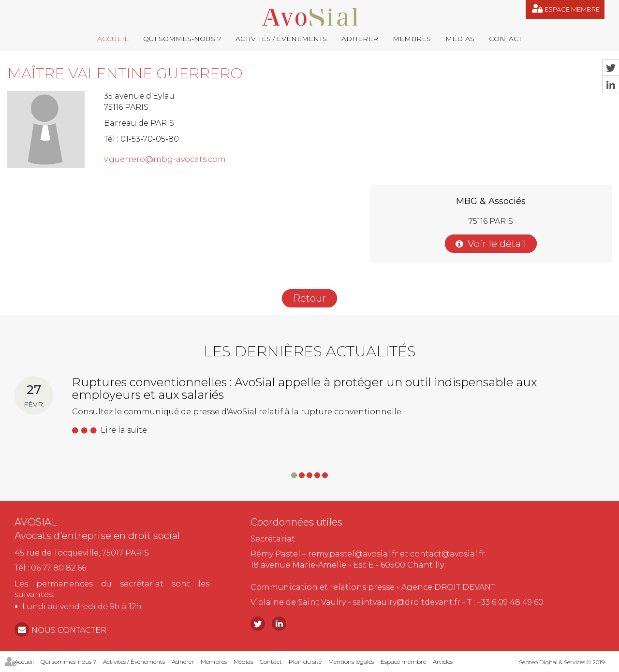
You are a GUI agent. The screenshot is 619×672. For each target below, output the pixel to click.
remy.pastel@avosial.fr (353, 554)
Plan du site (305, 662)
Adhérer (360, 39)
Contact (505, 39)
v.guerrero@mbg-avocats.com (165, 159)
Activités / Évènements (281, 39)
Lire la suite (124, 430)
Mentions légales (351, 662)
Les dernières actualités (310, 351)
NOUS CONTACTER (69, 630)
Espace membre (572, 9)
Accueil (113, 39)
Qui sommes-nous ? (182, 39)
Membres (412, 39)
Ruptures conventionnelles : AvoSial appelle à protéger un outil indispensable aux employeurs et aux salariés (304, 388)
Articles (443, 662)
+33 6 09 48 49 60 (510, 602)
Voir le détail (497, 244)
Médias (460, 39)
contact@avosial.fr (448, 554)
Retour (309, 298)
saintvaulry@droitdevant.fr (406, 602)
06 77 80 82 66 (59, 568)
